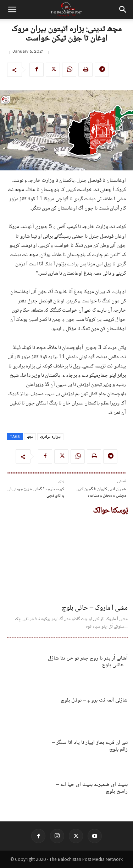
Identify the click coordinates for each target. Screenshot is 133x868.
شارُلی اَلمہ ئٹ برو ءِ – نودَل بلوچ (94, 700)
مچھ (30, 436)
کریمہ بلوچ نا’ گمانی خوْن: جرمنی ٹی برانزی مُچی (36, 493)
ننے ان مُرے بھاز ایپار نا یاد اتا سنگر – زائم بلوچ (90, 746)
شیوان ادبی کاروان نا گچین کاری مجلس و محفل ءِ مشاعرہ (101, 493)
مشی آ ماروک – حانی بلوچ (95, 608)
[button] (12, 10)
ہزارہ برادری (50, 436)
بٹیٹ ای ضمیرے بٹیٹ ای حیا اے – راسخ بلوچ (92, 788)
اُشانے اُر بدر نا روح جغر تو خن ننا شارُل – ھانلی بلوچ (88, 662)
